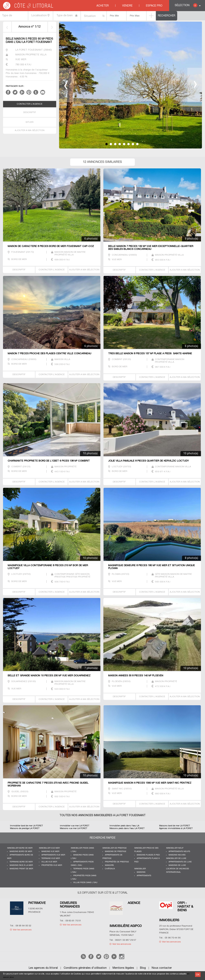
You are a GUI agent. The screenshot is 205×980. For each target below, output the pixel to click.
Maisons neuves (177, 855)
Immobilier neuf (175, 848)
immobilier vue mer (49, 848)
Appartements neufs (179, 852)
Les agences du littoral (43, 968)
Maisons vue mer (50, 852)
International (173, 872)
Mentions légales (123, 968)
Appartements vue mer (53, 855)
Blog (143, 968)
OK (198, 975)
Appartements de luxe (180, 862)
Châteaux (110, 869)
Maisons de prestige (116, 852)
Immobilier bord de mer (20, 848)
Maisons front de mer (21, 869)
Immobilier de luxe (176, 858)
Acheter (103, 6)
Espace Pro (154, 6)
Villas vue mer (49, 862)
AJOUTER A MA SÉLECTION (30, 130)
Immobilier (140, 869)
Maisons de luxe (177, 865)
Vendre (127, 6)
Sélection (186, 5)
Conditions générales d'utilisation (85, 968)
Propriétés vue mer (52, 865)
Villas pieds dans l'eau (85, 883)
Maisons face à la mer (21, 865)
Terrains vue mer (51, 858)
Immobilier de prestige (114, 848)
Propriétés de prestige (117, 862)
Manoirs (109, 865)
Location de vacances (177, 869)
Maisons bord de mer (21, 852)
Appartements (144, 876)
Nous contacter (162, 968)
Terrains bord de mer (21, 862)
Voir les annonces (22, 930)
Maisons (141, 872)
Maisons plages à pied (148, 855)
